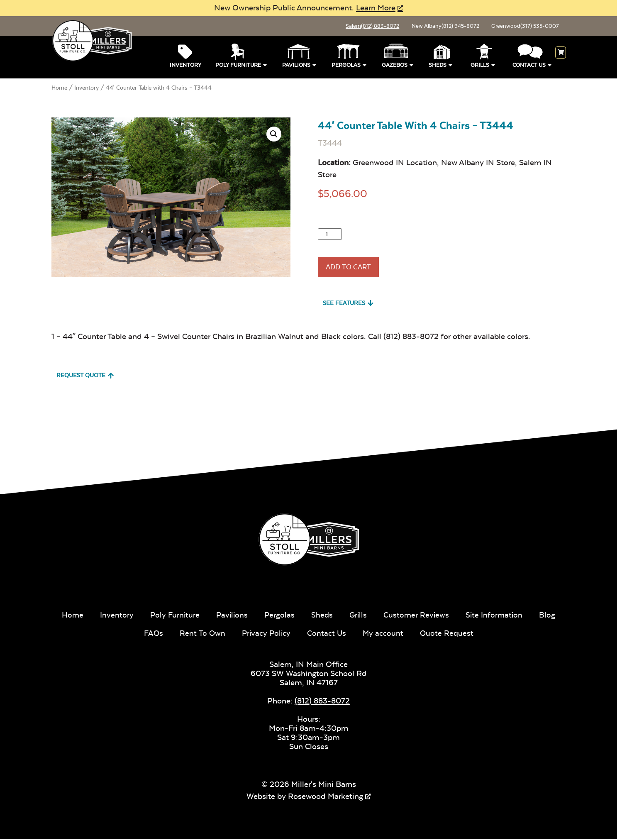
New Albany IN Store (478, 164)
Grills (483, 65)
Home (59, 89)
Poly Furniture (242, 65)
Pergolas (350, 65)
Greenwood (522, 27)
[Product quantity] (330, 236)
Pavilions (300, 65)
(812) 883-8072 (322, 702)
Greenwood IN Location (395, 164)
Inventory (185, 67)
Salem (358, 27)
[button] (274, 136)
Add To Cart (353, 271)
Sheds (441, 65)
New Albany (436, 27)
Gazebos (398, 65)
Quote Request (465, 634)
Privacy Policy (282, 634)
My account (400, 634)
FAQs (168, 634)
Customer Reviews (434, 616)
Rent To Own (217, 634)
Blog (133, 634)
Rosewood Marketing (326, 797)
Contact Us (533, 65)
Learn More (376, 8)
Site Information (513, 616)
